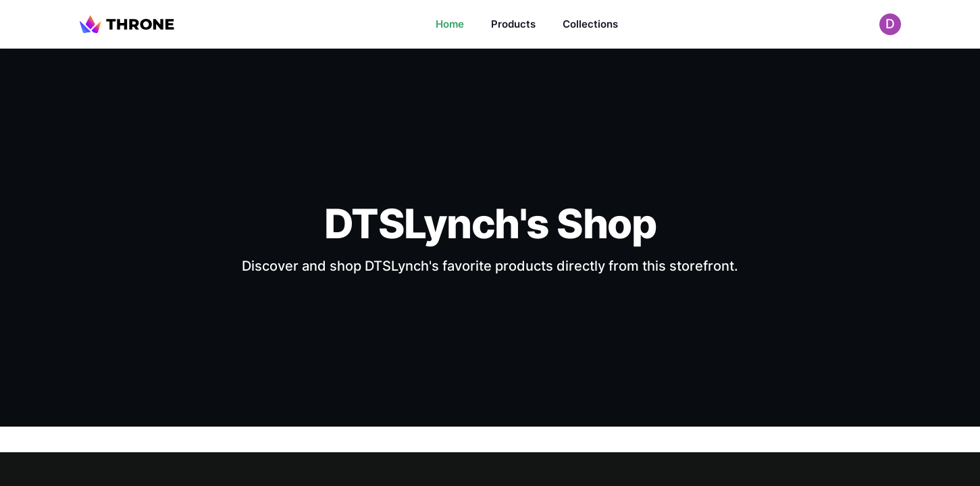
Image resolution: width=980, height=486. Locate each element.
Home (450, 24)
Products (513, 24)
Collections (590, 24)
